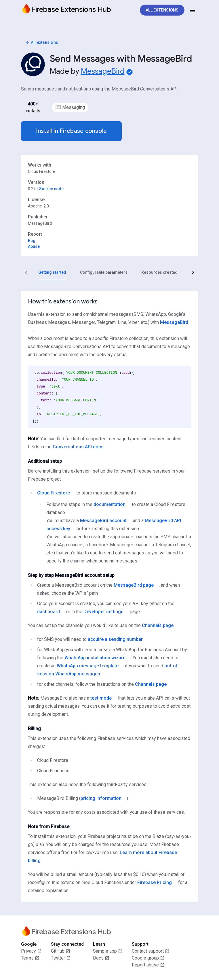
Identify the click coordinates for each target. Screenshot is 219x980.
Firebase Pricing (155, 882)
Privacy (31, 951)
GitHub (61, 951)
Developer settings (103, 612)
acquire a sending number (115, 639)
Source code (51, 189)
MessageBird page (134, 585)
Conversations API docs (78, 447)
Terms (30, 958)
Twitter (61, 958)
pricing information (101, 798)
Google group (148, 958)
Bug (32, 241)
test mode (101, 698)
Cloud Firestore (54, 493)
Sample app (108, 951)
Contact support (151, 951)
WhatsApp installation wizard (95, 658)
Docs (101, 958)
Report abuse (148, 965)
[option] (70, 107)
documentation (109, 504)
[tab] (52, 272)
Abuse (34, 246)
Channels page (158, 625)
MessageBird (103, 71)
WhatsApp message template (88, 666)
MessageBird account (103, 521)
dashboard (48, 612)
